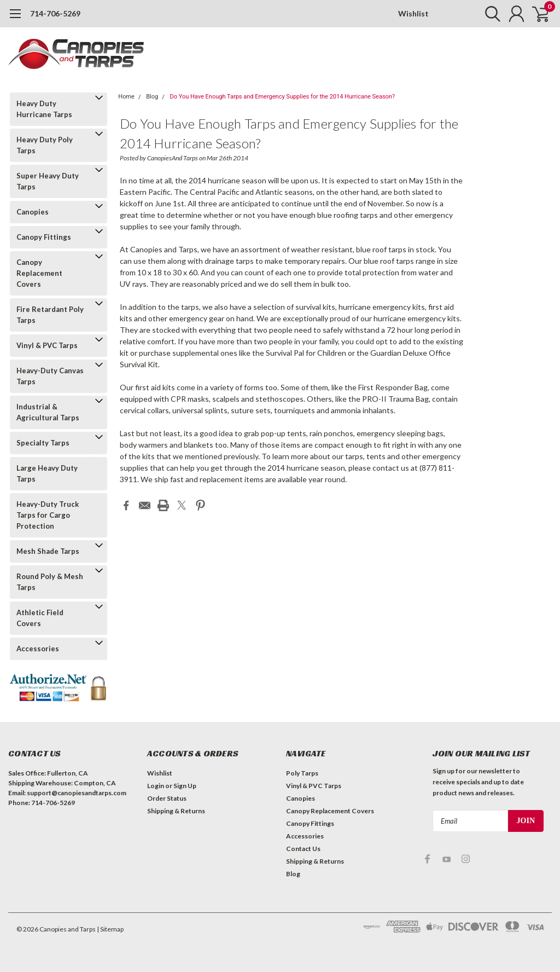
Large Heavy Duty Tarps (47, 473)
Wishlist (413, 13)
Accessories (38, 649)
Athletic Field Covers (40, 618)
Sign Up (185, 786)
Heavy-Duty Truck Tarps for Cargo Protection (48, 515)
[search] (488, 14)
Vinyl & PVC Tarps (47, 345)
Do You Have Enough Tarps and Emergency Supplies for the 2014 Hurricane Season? (282, 97)
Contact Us (303, 849)
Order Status (167, 798)
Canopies (33, 212)
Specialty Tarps (43, 443)
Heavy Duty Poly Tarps (45, 145)
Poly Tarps (302, 773)
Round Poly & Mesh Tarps (50, 582)
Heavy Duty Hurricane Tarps (44, 109)
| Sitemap (110, 929)
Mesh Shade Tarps (48, 551)
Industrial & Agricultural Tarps (48, 412)
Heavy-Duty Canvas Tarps (50, 376)
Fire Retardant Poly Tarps (50, 315)
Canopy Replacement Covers (39, 273)
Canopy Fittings (44, 237)
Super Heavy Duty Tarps (48, 181)
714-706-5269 (55, 13)
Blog (152, 97)
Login (156, 786)
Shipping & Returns (176, 811)
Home (126, 97)
